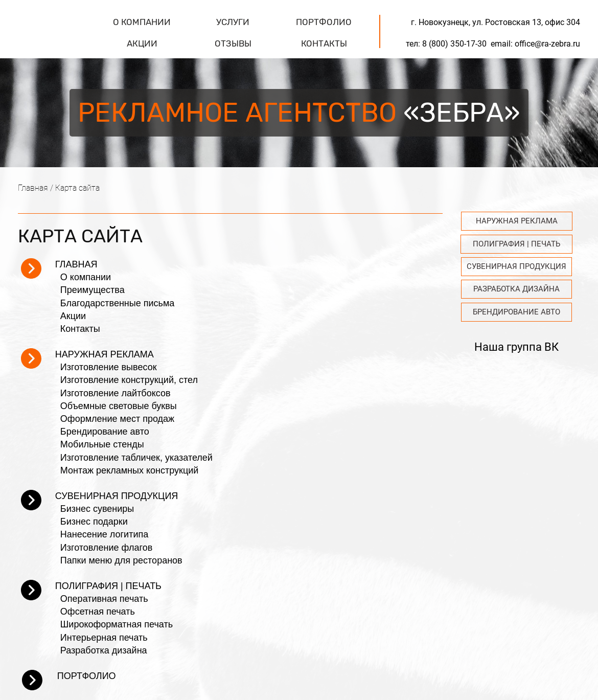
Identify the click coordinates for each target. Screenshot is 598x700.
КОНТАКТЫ (324, 43)
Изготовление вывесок (109, 367)
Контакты (80, 329)
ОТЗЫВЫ (233, 43)
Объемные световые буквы (119, 406)
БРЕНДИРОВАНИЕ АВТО (516, 312)
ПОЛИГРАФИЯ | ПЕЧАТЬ (108, 586)
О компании (86, 277)
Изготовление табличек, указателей (136, 458)
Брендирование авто (105, 432)
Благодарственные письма (117, 303)
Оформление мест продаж (117, 419)
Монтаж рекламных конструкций (129, 470)
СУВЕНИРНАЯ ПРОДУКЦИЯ (117, 496)
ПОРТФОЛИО (324, 22)
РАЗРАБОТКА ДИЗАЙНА (516, 289)
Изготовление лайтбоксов (116, 393)
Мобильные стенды (102, 444)
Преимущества (93, 290)
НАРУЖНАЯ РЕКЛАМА (105, 354)
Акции (73, 316)
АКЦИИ (142, 43)
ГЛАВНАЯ (76, 264)
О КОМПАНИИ (142, 22)
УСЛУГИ (233, 22)
